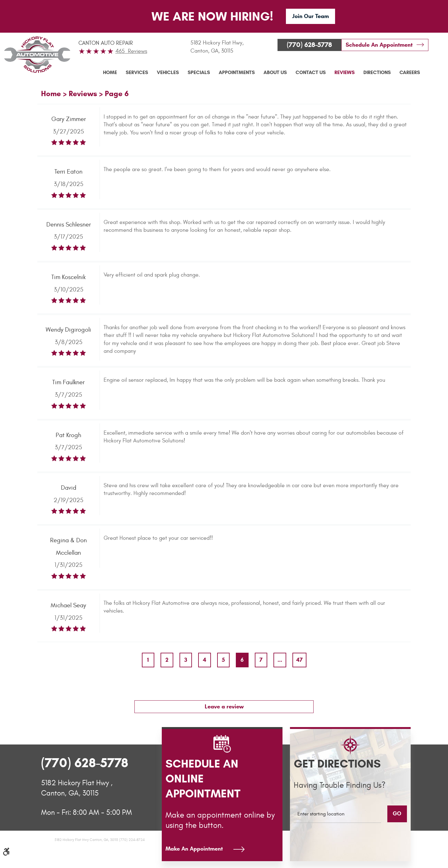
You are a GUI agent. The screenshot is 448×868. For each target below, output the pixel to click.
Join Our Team (310, 16)
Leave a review (224, 707)
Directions (377, 72)
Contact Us (311, 72)
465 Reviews (131, 51)
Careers (410, 72)
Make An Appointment (194, 849)
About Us (275, 72)
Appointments (237, 72)
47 (299, 660)
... (280, 660)
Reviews (345, 72)
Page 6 (117, 94)
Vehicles (168, 72)
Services (137, 72)
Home (110, 72)
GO (397, 814)
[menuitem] (110, 72)
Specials (199, 72)
